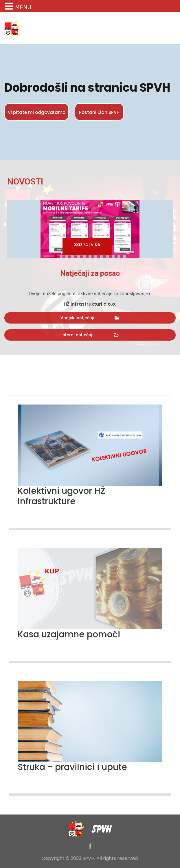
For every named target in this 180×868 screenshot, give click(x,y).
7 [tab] (91, 256)
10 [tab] (109, 256)
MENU (23, 7)
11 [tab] (115, 256)
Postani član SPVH (99, 112)
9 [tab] (103, 256)
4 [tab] (74, 256)
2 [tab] (63, 256)
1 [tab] (57, 256)
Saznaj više (87, 244)
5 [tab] (80, 256)
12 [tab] (120, 256)
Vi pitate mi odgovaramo (37, 112)
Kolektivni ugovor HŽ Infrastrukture (61, 496)
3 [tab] (68, 256)
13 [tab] (126, 256)
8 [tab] (97, 256)
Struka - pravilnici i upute (72, 767)
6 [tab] (86, 256)
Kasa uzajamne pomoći (69, 634)
